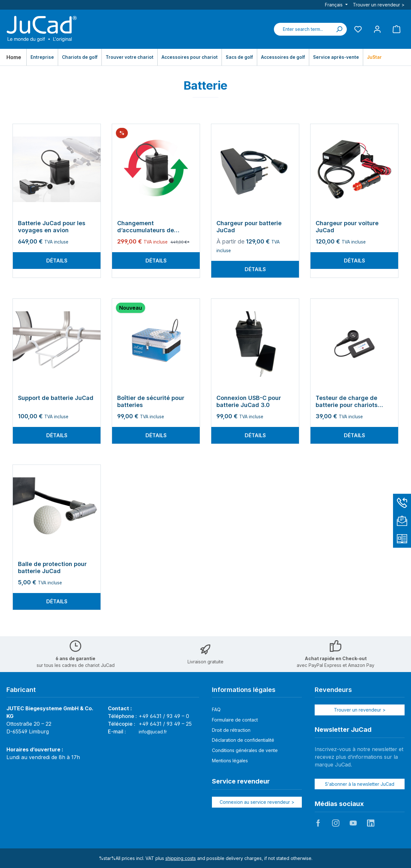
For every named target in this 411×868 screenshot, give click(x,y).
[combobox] (303, 29)
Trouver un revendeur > (379, 5)
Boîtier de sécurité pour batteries (151, 401)
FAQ (216, 709)
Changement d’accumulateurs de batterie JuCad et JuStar (152, 227)
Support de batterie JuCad (56, 398)
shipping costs (181, 858)
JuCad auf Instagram (336, 823)
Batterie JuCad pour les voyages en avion (52, 227)
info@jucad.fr (153, 732)
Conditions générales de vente (245, 750)
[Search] (339, 29)
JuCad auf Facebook (318, 823)
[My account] (377, 29)
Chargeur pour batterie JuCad (249, 227)
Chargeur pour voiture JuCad (347, 227)
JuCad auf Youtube (353, 823)
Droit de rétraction (231, 730)
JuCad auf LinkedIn (371, 823)
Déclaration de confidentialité (243, 740)
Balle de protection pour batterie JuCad (52, 567)
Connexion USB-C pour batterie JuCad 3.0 (249, 401)
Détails (57, 261)
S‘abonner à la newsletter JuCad (360, 784)
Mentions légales (230, 761)
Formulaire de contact (235, 720)
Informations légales (244, 690)
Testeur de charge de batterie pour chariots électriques (347, 402)
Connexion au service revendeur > (257, 802)
